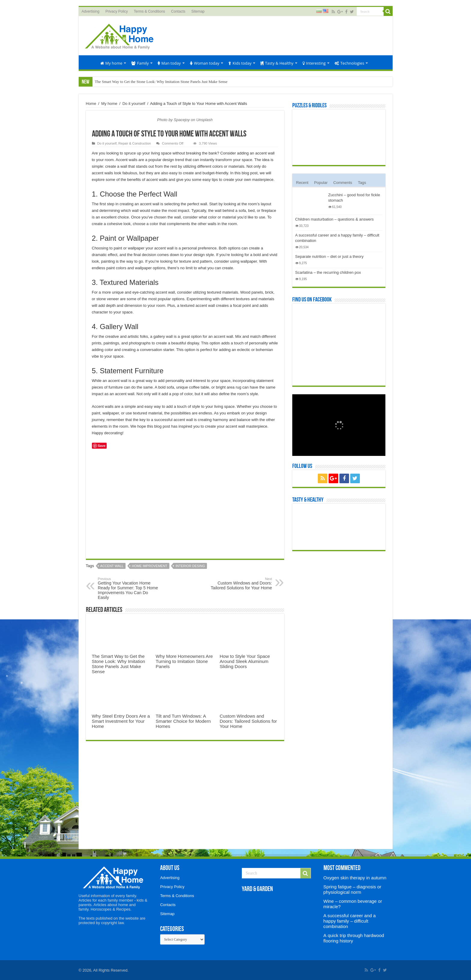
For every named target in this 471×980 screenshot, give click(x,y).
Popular (321, 183)
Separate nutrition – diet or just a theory (330, 256)
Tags (362, 183)
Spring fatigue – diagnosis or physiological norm (352, 889)
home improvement (150, 566)
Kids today (240, 63)
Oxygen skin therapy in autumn (355, 878)
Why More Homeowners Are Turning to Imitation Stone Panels (184, 661)
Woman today (205, 63)
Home (90, 62)
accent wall (112, 566)
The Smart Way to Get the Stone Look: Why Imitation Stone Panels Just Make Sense (161, 82)
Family (140, 63)
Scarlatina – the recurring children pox (328, 272)
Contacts (178, 11)
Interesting (314, 63)
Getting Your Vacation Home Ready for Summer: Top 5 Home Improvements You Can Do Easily (129, 588)
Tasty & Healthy (277, 63)
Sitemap (198, 11)
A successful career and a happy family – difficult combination (350, 921)
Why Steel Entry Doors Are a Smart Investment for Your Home (121, 721)
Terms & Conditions (150, 11)
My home (111, 63)
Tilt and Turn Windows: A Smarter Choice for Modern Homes (183, 721)
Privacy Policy (117, 11)
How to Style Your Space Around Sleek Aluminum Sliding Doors (245, 661)
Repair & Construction (135, 143)
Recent (302, 183)
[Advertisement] (279, 36)
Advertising (91, 11)
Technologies (349, 63)
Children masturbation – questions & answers (335, 219)
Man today (169, 63)
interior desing (190, 566)
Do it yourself (134, 104)
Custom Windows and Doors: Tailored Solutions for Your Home (241, 584)
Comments (343, 183)
